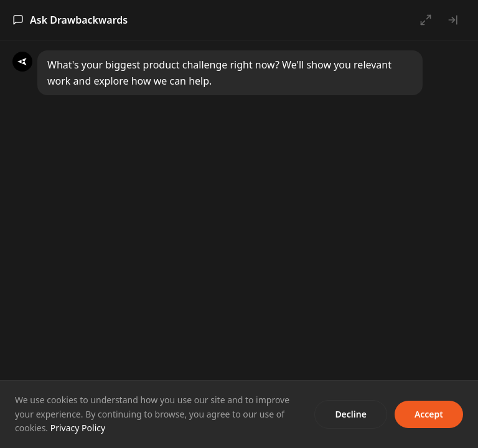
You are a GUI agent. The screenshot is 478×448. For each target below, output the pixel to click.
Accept (429, 414)
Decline (351, 414)
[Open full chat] (426, 20)
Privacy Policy (78, 428)
